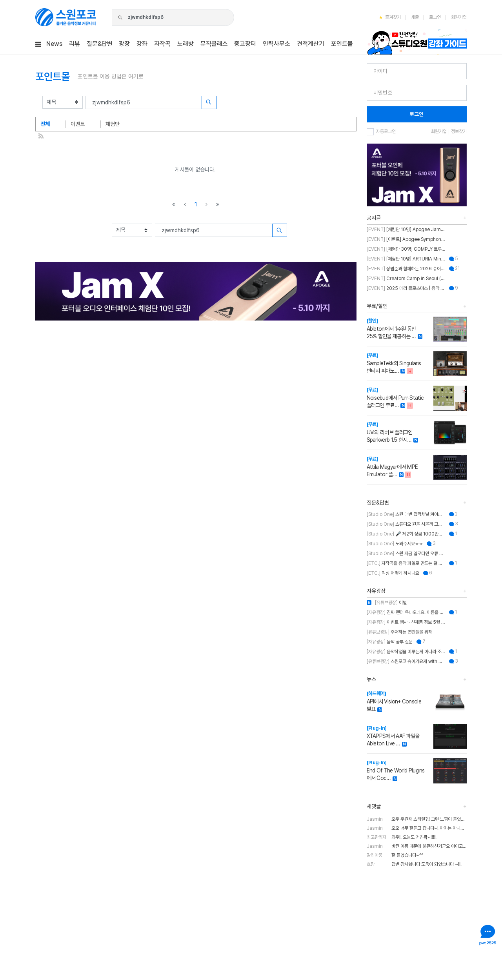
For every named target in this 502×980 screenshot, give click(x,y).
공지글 (374, 218)
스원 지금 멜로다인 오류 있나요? (406, 554)
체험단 (113, 124)
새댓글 (374, 806)
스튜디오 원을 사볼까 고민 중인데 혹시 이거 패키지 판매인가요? (406, 524)
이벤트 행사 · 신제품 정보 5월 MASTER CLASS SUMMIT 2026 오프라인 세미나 (406, 622)
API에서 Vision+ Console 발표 (394, 701)
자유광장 (376, 591)
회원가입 (459, 17)
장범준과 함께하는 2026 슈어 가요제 (406, 269)
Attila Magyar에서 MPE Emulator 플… (392, 467)
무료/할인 (377, 306)
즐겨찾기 (390, 17)
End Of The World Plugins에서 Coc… (396, 770)
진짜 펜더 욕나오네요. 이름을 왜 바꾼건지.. (406, 612)
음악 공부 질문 (390, 642)
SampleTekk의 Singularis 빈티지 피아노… (394, 363)
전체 (45, 124)
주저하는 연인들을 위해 (399, 632)
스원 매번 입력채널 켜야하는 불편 (406, 514)
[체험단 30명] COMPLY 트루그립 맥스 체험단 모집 (406, 249)
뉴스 (371, 679)
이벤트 (78, 124)
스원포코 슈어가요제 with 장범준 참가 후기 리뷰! (406, 661)
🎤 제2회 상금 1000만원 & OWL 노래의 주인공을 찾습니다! (406, 534)
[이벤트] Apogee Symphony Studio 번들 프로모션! (406, 239)
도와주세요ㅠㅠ (395, 544)
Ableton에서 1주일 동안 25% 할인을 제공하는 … (391, 329)
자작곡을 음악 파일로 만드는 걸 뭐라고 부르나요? (406, 563)
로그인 (435, 17)
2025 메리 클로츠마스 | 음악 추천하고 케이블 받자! (406, 288)
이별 (387, 603)
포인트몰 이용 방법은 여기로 (111, 77)
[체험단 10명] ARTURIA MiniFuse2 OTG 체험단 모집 (406, 259)
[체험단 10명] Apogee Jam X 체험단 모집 (406, 230)
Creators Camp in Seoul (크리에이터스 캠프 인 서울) (406, 279)
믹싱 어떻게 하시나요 (393, 573)
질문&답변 (378, 503)
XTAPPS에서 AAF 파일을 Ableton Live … (393, 736)
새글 (415, 17)
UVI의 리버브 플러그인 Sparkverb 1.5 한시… (390, 432)
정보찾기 (459, 131)
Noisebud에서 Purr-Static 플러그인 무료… (395, 398)
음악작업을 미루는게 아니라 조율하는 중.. (406, 652)
